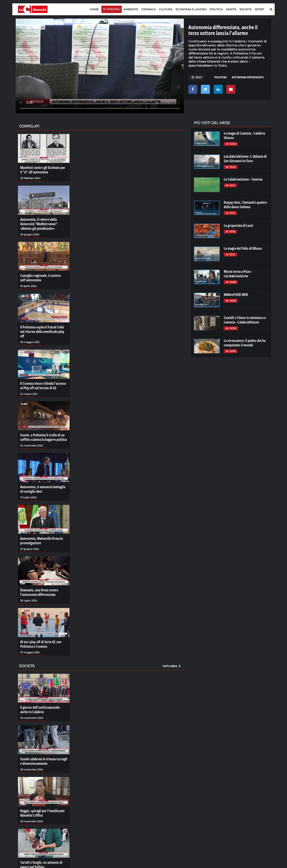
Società (246, 9)
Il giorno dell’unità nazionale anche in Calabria (40, 710)
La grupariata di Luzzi (238, 225)
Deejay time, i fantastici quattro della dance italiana (245, 205)
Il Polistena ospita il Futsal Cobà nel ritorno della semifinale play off (42, 332)
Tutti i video (172, 666)
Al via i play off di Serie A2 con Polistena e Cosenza (41, 644)
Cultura (166, 9)
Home (94, 9)
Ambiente (131, 9)
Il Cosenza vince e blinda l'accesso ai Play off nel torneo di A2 (43, 386)
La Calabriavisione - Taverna (243, 179)
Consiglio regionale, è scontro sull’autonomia (41, 278)
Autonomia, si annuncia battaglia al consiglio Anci (43, 489)
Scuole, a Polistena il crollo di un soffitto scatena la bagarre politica (43, 437)
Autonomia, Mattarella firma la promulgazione (41, 541)
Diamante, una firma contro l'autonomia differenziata (39, 592)
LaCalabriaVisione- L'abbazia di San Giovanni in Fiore (245, 159)
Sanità (231, 9)
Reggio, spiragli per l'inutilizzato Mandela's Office (42, 813)
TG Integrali (112, 9)
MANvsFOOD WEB (236, 295)
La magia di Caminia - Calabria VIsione (244, 136)
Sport (259, 9)
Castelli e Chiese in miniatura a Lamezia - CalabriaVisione (245, 320)
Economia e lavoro (191, 9)
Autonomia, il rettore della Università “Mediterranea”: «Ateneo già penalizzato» (39, 224)
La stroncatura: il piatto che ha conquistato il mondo (245, 343)
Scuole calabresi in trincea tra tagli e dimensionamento (44, 761)
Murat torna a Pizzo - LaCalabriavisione (238, 274)
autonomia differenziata (248, 77)
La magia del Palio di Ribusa (243, 248)
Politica (216, 9)
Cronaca (149, 9)
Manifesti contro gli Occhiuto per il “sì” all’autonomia (43, 170)
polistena (221, 77)
